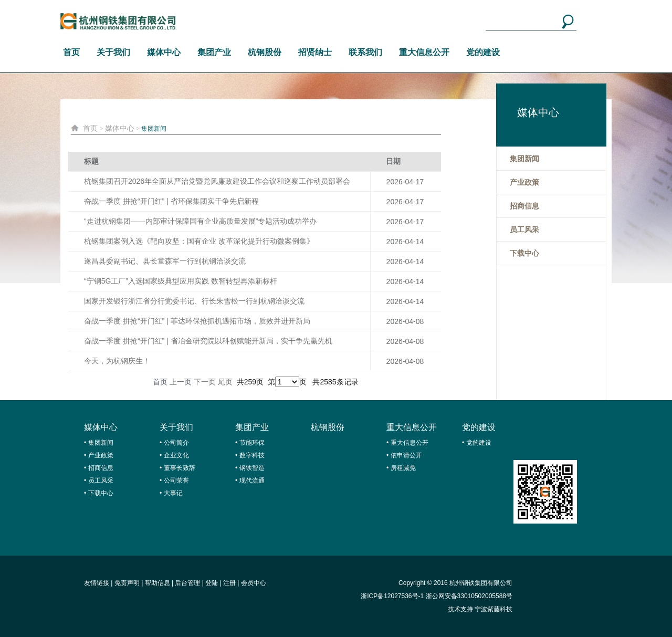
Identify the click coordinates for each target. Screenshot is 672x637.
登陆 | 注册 (220, 583)
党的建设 (483, 52)
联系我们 (365, 52)
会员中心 (254, 583)
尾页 (225, 382)
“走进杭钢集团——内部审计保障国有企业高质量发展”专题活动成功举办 (200, 221)
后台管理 (187, 583)
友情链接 (97, 583)
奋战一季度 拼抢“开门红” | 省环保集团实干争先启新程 (171, 201)
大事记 (173, 493)
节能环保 (252, 443)
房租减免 (403, 468)
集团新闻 (154, 129)
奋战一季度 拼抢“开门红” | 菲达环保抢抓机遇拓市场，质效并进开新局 (197, 321)
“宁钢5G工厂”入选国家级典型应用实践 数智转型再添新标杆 (181, 281)
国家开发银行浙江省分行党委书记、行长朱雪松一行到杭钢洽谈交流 (194, 301)
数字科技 (252, 455)
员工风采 (101, 481)
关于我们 (113, 52)
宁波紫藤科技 (493, 609)
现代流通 (252, 481)
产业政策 (101, 455)
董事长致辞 (180, 468)
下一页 (205, 382)
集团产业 (214, 52)
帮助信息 (157, 583)
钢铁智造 (252, 468)
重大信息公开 (424, 52)
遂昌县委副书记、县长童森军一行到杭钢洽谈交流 (165, 261)
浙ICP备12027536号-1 (392, 596)
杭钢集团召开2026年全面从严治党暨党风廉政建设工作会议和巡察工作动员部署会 (217, 181)
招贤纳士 (315, 52)
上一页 (181, 382)
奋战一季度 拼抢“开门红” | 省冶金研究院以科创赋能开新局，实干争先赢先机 (208, 341)
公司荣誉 (176, 481)
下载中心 (101, 493)
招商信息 (101, 468)
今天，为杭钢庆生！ (117, 361)
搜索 (568, 22)
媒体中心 (164, 52)
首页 (71, 52)
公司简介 (176, 443)
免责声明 (127, 583)
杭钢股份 (265, 52)
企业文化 (176, 455)
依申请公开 (406, 455)
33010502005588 (482, 596)
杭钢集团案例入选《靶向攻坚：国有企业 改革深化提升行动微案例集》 (199, 241)
